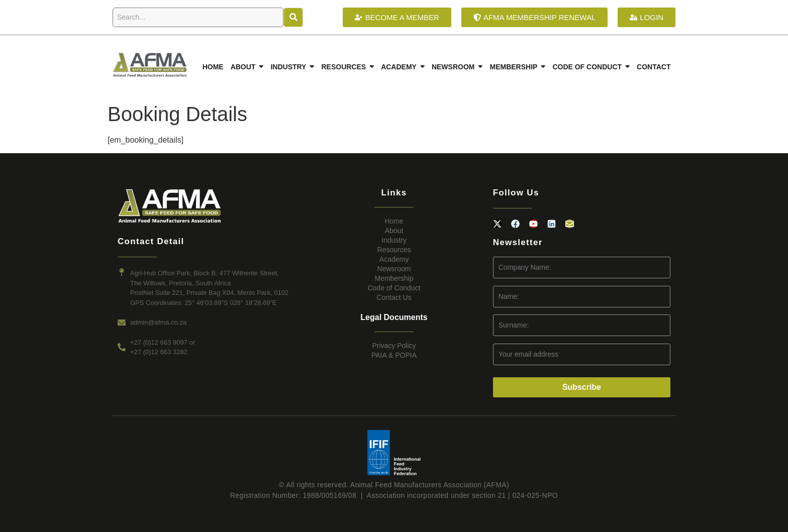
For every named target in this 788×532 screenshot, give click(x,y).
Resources (394, 250)
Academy (394, 259)
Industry (394, 240)
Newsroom (394, 269)
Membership (394, 278)
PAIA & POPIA (394, 355)
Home (394, 221)
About (394, 231)
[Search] (198, 17)
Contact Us (394, 297)
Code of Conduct (394, 288)
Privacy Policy (394, 346)
